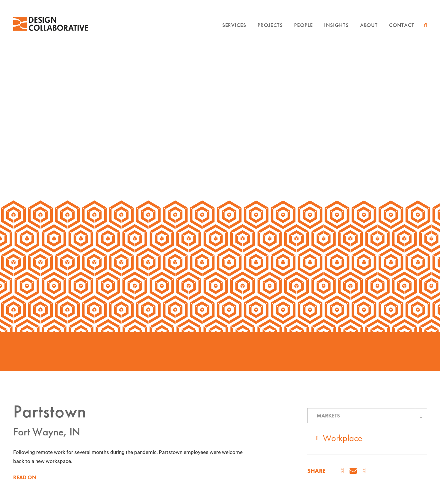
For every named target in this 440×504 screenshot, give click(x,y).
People (303, 25)
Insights (336, 25)
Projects (270, 25)
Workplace (343, 438)
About (369, 25)
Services (234, 25)
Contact (402, 25)
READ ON (25, 477)
